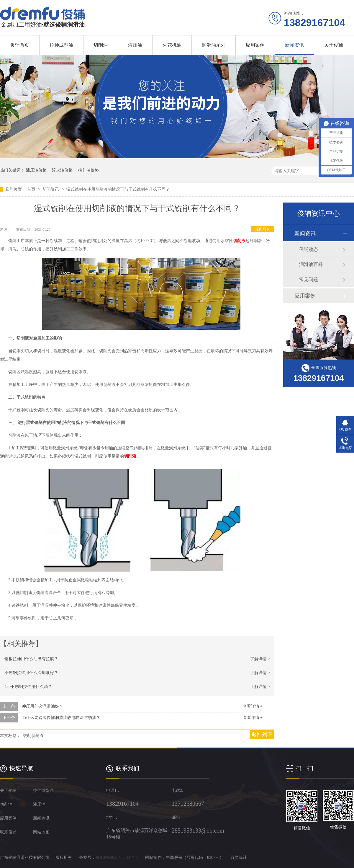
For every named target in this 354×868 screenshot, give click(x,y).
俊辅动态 (309, 249)
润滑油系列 (214, 45)
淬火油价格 (62, 170)
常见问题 (309, 279)
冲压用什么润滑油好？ (42, 706)
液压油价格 (36, 170)
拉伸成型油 (61, 45)
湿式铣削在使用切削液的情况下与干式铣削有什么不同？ (118, 189)
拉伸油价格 (88, 170)
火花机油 (172, 45)
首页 (32, 189)
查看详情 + (253, 706)
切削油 (101, 45)
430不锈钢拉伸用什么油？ (28, 687)
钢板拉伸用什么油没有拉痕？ (31, 659)
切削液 (239, 241)
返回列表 (263, 229)
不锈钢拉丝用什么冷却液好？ (31, 673)
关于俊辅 (334, 45)
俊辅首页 (20, 45)
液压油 (135, 45)
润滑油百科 (311, 264)
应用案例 (255, 45)
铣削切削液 (33, 736)
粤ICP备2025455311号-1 (117, 858)
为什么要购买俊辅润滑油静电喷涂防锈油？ (61, 718)
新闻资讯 (294, 45)
